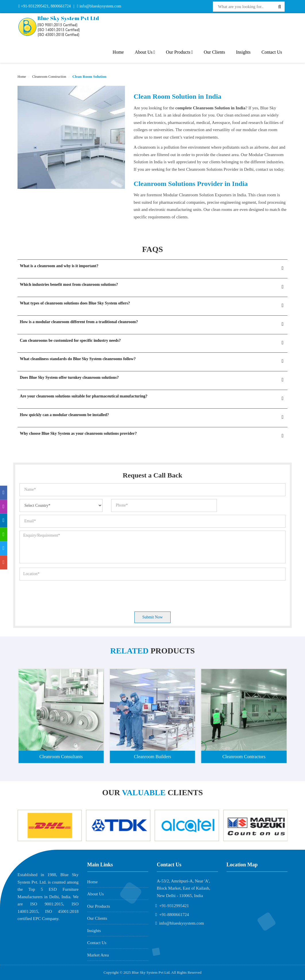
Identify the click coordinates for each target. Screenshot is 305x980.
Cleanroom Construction (49, 77)
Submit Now (152, 617)
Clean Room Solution (89, 76)
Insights (243, 52)
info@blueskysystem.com (100, 6)
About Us (145, 52)
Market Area (98, 955)
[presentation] (63, 595)
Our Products (179, 52)
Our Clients (215, 52)
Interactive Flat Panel (149, 6)
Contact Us (272, 52)
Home (118, 52)
